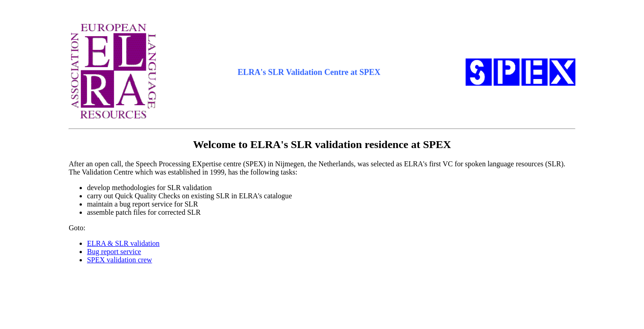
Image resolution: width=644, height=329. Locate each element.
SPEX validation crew (119, 260)
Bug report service (114, 252)
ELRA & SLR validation (123, 243)
